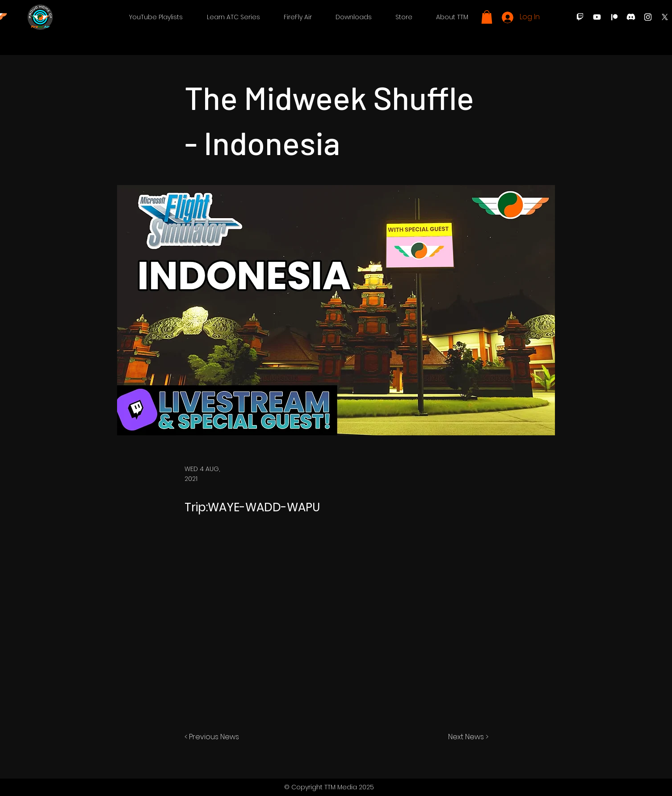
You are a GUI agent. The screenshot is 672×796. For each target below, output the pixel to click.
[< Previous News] (214, 737)
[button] (156, 17)
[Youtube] (597, 17)
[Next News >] (466, 737)
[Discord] (631, 17)
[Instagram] (648, 17)
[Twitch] (580, 17)
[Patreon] (614, 17)
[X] (665, 17)
